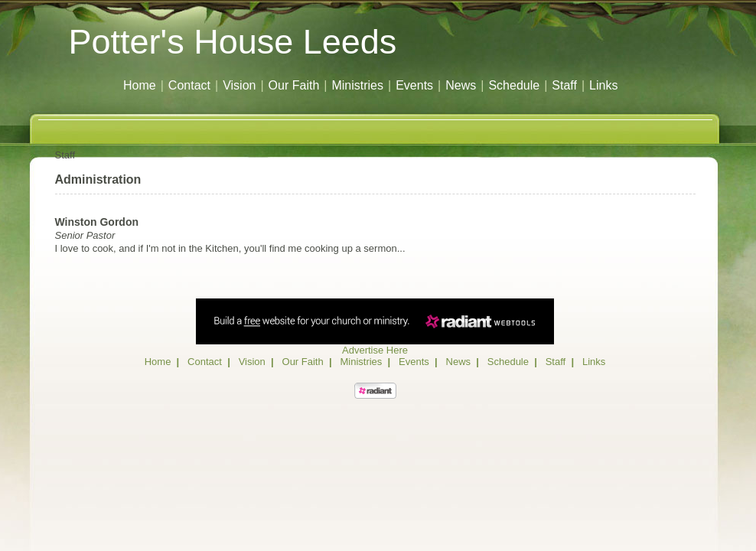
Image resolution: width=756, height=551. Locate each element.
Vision (239, 85)
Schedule (514, 85)
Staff (564, 85)
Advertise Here (375, 350)
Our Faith (294, 85)
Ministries (357, 85)
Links (603, 85)
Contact (189, 85)
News (461, 85)
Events (414, 85)
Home (140, 85)
